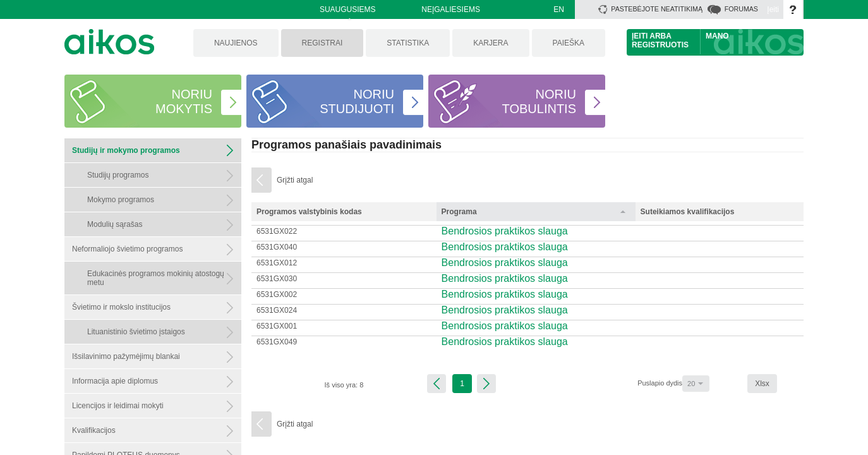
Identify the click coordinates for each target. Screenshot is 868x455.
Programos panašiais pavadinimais (347, 145)
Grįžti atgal (295, 180)
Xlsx (762, 384)
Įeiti (773, 9)
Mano (717, 36)
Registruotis (660, 45)
